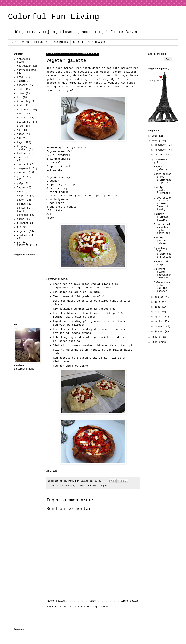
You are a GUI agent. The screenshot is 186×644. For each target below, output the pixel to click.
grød (20, 126)
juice (21, 134)
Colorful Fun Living (54, 17)
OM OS (25, 42)
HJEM (13, 42)
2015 (155, 141)
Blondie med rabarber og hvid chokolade (162, 229)
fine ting (23, 102)
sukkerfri (23, 208)
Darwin (21, 81)
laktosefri (24, 157)
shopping (23, 196)
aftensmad (68, 486)
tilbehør (23, 223)
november (161, 150)
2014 (155, 337)
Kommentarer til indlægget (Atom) (87, 607)
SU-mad (80, 486)
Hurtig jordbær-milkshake (162, 190)
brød (20, 77)
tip (19, 227)
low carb (23, 164)
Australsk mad (26, 70)
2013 (155, 342)
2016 (155, 136)
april (159, 317)
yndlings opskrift (23, 244)
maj (157, 312)
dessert (22, 85)
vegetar (104, 486)
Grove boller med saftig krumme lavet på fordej (163, 204)
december (161, 145)
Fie (19, 97)
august (160, 297)
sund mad (92, 486)
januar (160, 331)
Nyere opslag (56, 601)
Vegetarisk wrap (161, 263)
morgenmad (23, 169)
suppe (21, 219)
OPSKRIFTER (61, 42)
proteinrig (24, 177)
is (18, 130)
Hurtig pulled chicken (160, 241)
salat (21, 192)
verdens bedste (27, 235)
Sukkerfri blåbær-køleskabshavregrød (163, 273)
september (161, 160)
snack (21, 200)
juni (158, 307)
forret (21, 114)
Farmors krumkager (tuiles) (162, 217)
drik (20, 89)
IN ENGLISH (41, 42)
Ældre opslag (130, 601)
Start (93, 601)
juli (158, 302)
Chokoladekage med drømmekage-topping (163, 178)
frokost (22, 118)
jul (19, 138)
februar (160, 326)
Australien (24, 66)
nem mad (22, 173)
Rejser (21, 188)
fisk (20, 106)
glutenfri (23, 122)
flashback (23, 110)
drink (21, 93)
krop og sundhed (22, 148)
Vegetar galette (160, 168)
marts (159, 322)
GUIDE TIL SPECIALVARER (89, 42)
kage (20, 142)
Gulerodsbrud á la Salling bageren (163, 287)
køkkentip (23, 153)
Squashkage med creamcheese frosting (163, 253)
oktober (160, 155)
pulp (20, 184)
